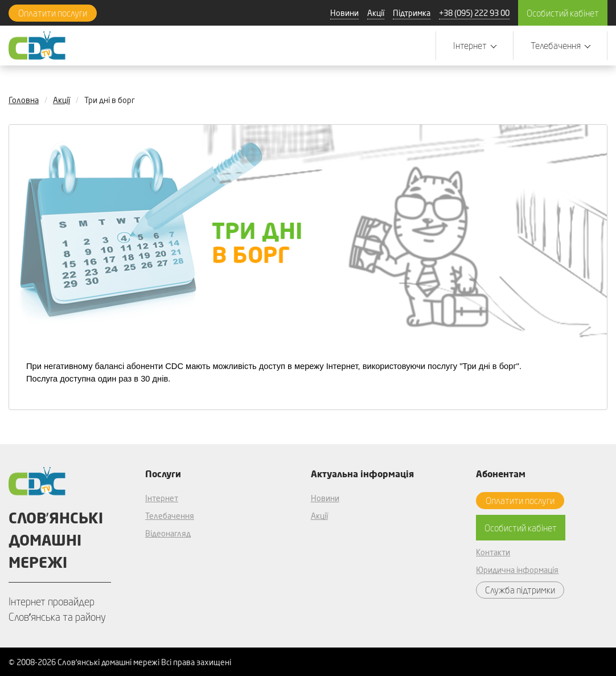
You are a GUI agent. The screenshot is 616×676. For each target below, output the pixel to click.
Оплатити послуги (53, 13)
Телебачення (170, 516)
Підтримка (412, 13)
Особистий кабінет (563, 13)
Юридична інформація (517, 570)
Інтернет (162, 498)
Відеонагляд (168, 533)
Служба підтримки (520, 590)
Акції (376, 13)
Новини (344, 13)
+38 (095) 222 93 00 (474, 13)
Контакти (493, 552)
